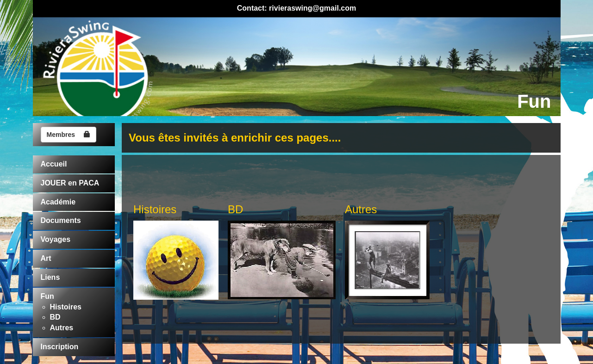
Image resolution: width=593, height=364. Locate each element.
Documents (61, 220)
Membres (69, 135)
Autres (62, 328)
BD (55, 317)
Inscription (60, 347)
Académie (58, 202)
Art (46, 258)
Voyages (56, 239)
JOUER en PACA (70, 183)
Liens (50, 277)
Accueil (54, 164)
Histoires (66, 307)
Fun (47, 296)
